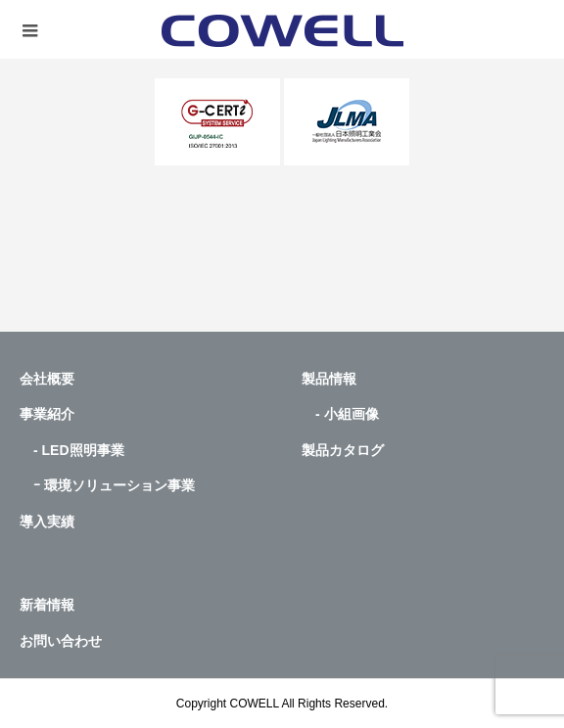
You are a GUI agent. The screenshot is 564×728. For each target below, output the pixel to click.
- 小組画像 (340, 414)
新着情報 (47, 605)
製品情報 (329, 379)
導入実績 (47, 522)
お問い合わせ (61, 641)
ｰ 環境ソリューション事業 (107, 485)
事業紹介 (47, 414)
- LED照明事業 (72, 450)
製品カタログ (343, 450)
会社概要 (47, 379)
